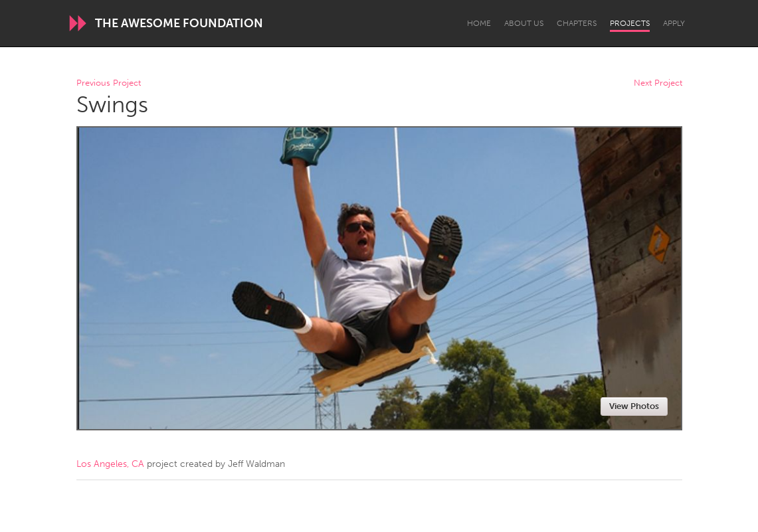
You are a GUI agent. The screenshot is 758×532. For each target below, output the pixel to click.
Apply (674, 23)
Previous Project (109, 83)
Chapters (577, 23)
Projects (630, 23)
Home (479, 23)
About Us (524, 23)
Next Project (658, 83)
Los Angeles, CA (110, 464)
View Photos (634, 406)
